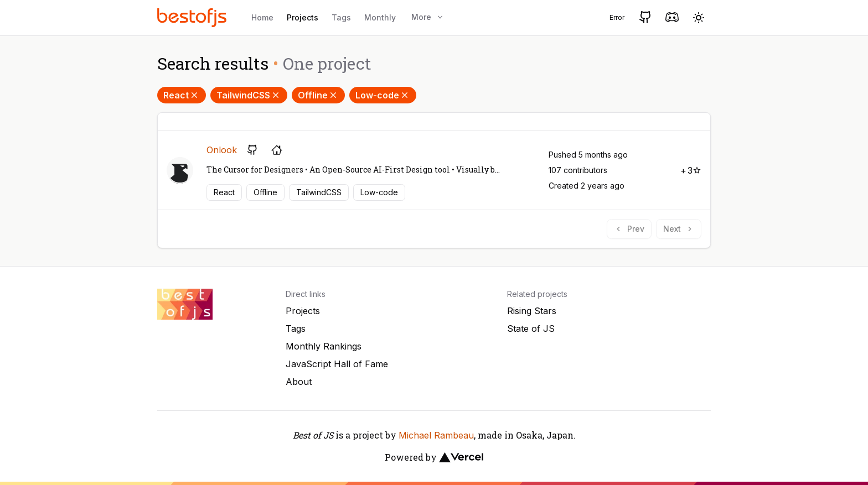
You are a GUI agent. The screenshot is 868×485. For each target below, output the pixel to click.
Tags (341, 17)
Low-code (383, 95)
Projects (303, 17)
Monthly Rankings (324, 346)
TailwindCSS (249, 95)
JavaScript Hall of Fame (337, 364)
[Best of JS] (193, 17)
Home (262, 17)
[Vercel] (461, 457)
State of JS (531, 328)
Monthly (380, 17)
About (299, 382)
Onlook (222, 150)
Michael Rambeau (436, 435)
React (182, 95)
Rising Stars (532, 311)
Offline (318, 95)
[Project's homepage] (277, 150)
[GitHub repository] (252, 150)
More (428, 17)
